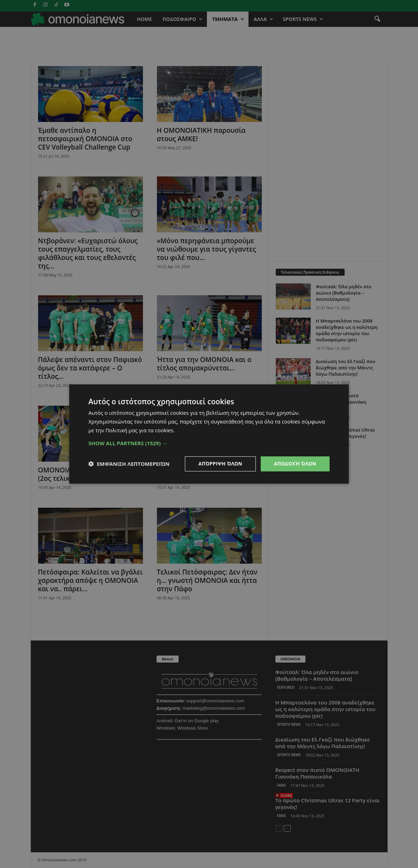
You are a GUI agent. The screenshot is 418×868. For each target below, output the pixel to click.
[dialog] (209, 434)
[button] (209, 443)
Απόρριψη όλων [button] (218, 464)
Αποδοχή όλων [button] (294, 464)
